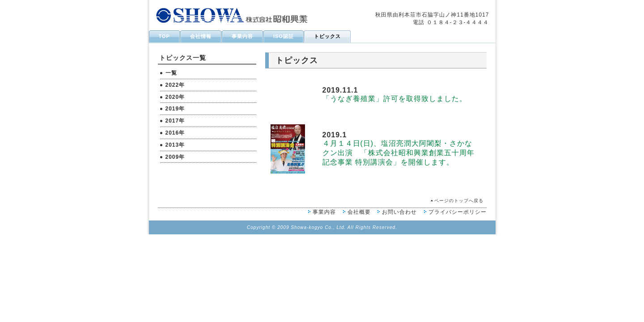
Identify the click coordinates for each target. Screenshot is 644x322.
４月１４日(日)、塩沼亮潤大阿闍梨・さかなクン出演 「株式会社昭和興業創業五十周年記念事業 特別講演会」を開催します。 (398, 153)
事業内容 (324, 212)
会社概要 (359, 212)
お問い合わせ (399, 212)
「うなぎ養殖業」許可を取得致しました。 (395, 99)
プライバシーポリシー (458, 212)
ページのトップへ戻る (459, 201)
